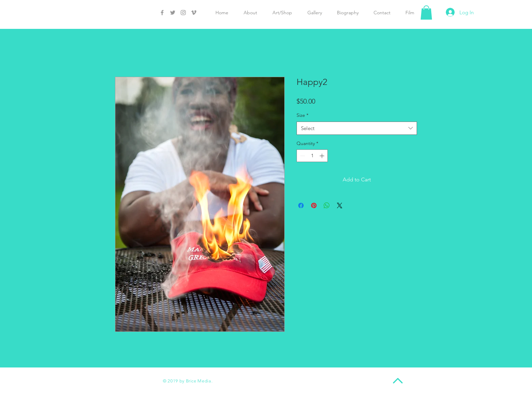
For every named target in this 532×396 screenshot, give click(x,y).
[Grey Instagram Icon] (183, 13)
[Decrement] (302, 156)
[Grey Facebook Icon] (162, 13)
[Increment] (322, 156)
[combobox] (357, 128)
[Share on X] (340, 205)
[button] (426, 13)
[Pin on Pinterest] (314, 205)
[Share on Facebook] (301, 205)
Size (302, 115)
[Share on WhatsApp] (327, 205)
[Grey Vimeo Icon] (194, 13)
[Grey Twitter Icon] (173, 13)
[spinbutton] (312, 156)
